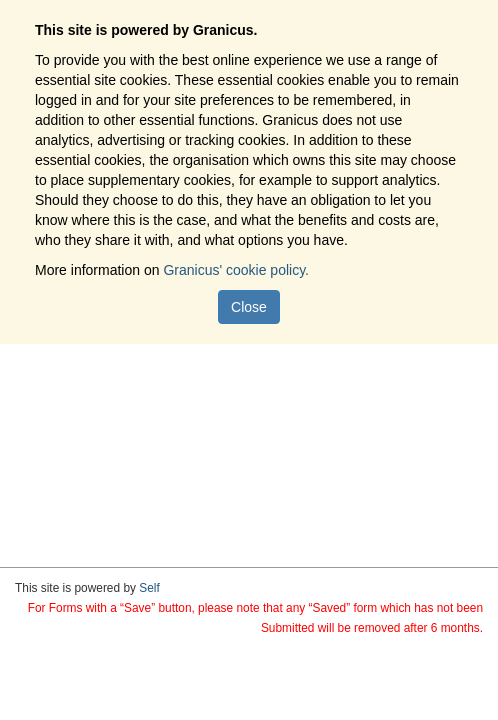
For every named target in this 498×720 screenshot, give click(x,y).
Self (149, 588)
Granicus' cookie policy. (236, 270)
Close (249, 307)
